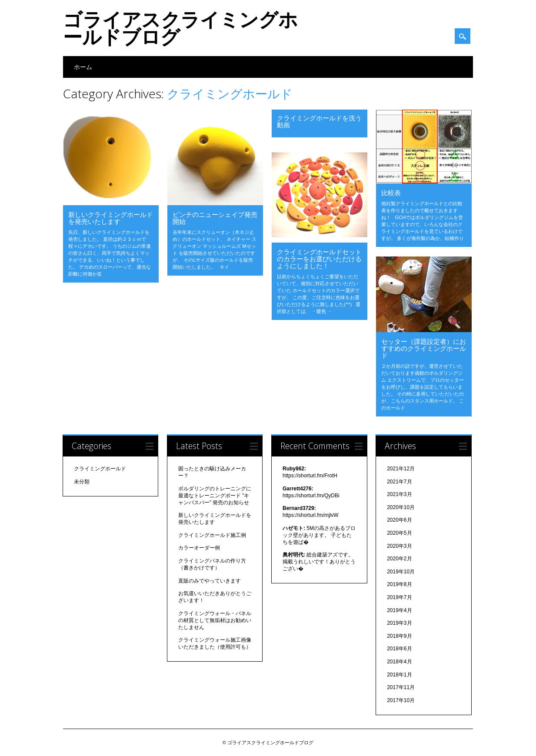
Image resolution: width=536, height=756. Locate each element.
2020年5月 (399, 533)
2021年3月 (399, 494)
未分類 (82, 482)
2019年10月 (401, 572)
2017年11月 (401, 687)
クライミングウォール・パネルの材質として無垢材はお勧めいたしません (215, 620)
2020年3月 (399, 546)
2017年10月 (401, 700)
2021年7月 (399, 482)
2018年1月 (399, 675)
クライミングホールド (100, 469)
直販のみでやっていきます (210, 581)
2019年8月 (399, 584)
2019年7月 (399, 597)
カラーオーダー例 (199, 548)
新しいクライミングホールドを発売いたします (111, 218)
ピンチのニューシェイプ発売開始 (215, 218)
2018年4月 (399, 662)
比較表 (391, 193)
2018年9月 (399, 636)
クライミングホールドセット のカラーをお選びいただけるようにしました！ (319, 259)
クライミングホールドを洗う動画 (319, 121)
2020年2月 (399, 559)
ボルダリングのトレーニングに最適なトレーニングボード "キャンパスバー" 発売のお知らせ (215, 496)
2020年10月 (401, 507)
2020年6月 (399, 520)
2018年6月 (399, 649)
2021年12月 (401, 469)
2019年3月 (399, 623)
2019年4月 (399, 610)
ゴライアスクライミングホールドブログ (180, 28)
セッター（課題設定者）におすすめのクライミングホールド (424, 348)
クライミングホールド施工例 (212, 535)
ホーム (83, 67)
